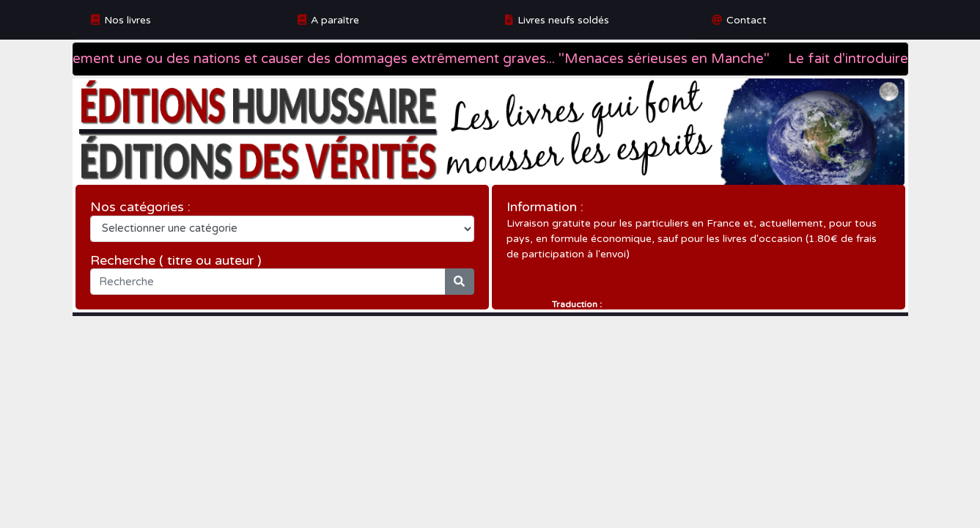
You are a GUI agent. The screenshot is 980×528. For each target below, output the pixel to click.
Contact (747, 20)
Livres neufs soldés (563, 20)
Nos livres (128, 20)
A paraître (335, 20)
